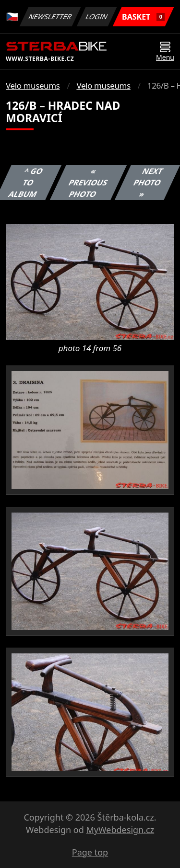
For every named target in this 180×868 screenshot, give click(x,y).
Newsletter (50, 17)
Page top (90, 852)
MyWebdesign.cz (120, 830)
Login (97, 17)
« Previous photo (88, 183)
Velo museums (33, 86)
